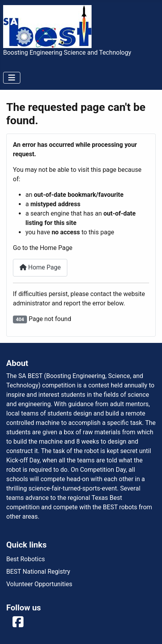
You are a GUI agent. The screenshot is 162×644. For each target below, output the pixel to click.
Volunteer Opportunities (39, 584)
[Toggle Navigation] (12, 78)
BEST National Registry (38, 572)
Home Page (40, 267)
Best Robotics (26, 559)
